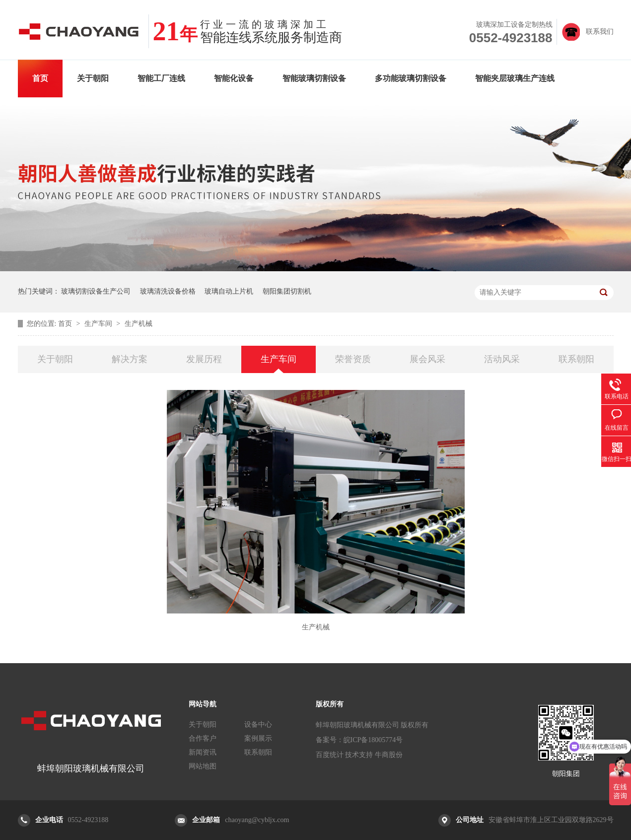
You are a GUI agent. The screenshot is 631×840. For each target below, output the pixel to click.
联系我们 (600, 32)
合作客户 (203, 738)
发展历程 (204, 359)
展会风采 (427, 359)
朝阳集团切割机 (287, 291)
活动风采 (502, 359)
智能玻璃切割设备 (314, 78)
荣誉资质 (353, 359)
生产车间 (99, 324)
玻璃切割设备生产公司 (96, 291)
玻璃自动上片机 (229, 291)
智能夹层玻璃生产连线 (515, 78)
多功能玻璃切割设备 (411, 78)
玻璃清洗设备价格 (168, 291)
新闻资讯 (203, 752)
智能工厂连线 (161, 78)
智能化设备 (234, 78)
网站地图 (203, 766)
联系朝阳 (576, 359)
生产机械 (139, 324)
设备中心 (258, 725)
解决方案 (130, 359)
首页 (40, 78)
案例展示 (258, 738)
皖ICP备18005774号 (373, 740)
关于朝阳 (93, 78)
